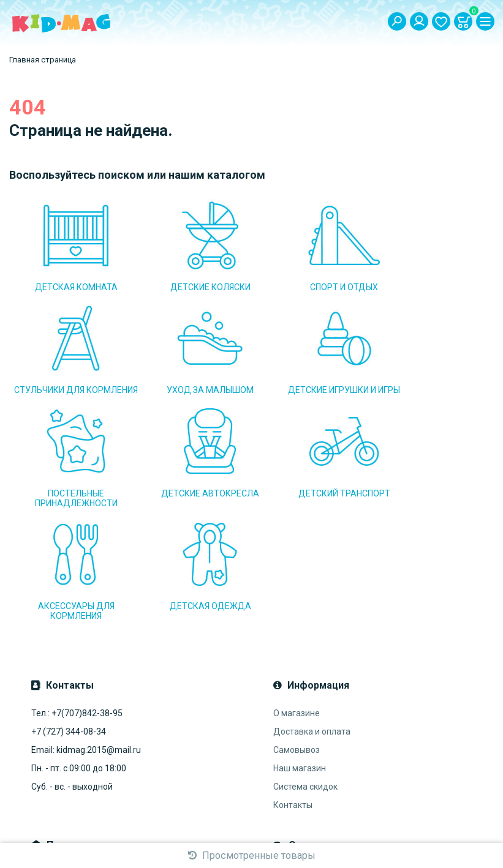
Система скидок (305, 673)
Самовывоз (297, 636)
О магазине (297, 599)
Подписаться (184, 759)
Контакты (293, 691)
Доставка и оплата (312, 618)
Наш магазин (300, 654)
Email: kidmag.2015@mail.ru (86, 636)
